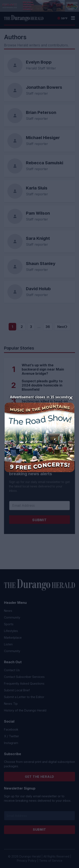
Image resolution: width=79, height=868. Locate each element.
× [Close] (71, 397)
